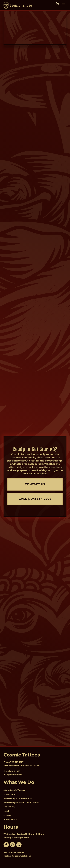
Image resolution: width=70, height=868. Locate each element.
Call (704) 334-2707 (35, 499)
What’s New (9, 794)
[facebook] (6, 845)
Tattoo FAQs (9, 807)
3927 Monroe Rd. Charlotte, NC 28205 (21, 765)
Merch (7, 811)
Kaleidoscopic (18, 852)
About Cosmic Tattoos (14, 790)
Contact (7, 815)
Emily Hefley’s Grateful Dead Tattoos (21, 803)
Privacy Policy (10, 819)
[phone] (19, 845)
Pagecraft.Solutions (21, 856)
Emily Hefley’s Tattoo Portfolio (18, 798)
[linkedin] (13, 845)
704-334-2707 (17, 762)
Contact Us (35, 484)
